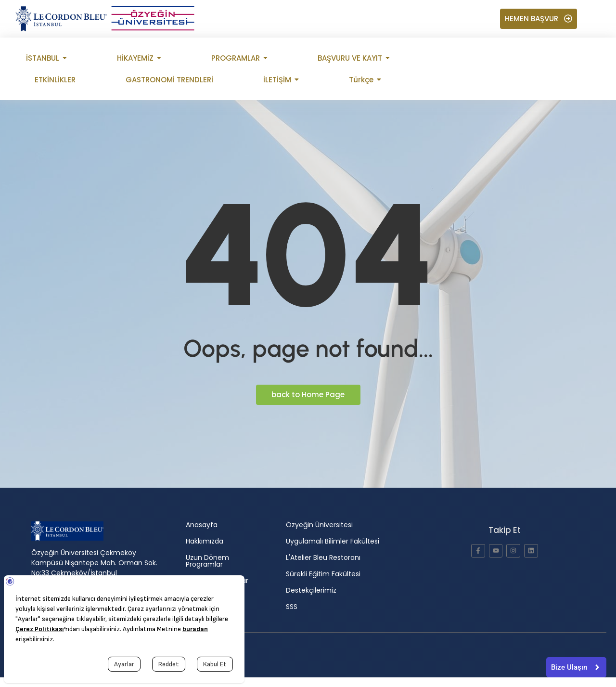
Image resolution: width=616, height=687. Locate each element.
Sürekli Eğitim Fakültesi (323, 574)
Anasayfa (202, 525)
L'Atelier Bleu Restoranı (323, 557)
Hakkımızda (205, 541)
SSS (292, 607)
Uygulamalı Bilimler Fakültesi (333, 541)
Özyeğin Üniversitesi (319, 525)
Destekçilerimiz (311, 590)
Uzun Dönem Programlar (207, 561)
